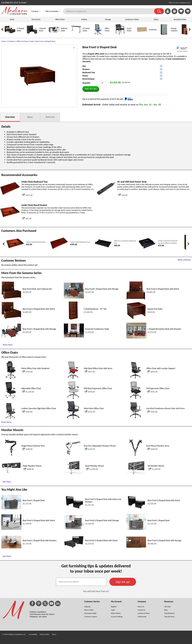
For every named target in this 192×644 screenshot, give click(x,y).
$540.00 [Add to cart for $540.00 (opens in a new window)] (27, 412)
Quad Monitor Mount (95, 466)
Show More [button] (6, 422)
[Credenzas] (142, 34)
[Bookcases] (186, 34)
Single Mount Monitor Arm (33, 446)
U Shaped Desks (20, 30)
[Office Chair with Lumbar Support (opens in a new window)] (136, 379)
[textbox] (81, 582)
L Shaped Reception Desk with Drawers (164, 329)
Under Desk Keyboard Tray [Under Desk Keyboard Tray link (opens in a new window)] (80, 242)
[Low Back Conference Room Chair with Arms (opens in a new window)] (136, 419)
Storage (108, 19)
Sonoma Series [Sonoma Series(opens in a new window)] (182, 51)
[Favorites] (181, 13)
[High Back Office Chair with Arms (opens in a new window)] (73, 379)
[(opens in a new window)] (182, 48)
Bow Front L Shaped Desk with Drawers (40, 540)
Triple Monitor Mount (32, 466)
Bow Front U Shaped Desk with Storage (102, 520)
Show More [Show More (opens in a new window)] (8, 345)
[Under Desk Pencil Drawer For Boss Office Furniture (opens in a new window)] (147, 249)
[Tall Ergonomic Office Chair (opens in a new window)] (136, 399)
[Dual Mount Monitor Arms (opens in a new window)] (136, 456)
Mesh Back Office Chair (94, 408)
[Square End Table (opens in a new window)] (136, 319)
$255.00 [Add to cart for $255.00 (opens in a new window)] (89, 449)
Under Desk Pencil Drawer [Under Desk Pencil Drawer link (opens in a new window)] (36, 242)
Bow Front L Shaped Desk (34, 500)
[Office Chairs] (98, 34)
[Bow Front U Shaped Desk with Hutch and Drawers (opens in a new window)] (74, 509)
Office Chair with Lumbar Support (161, 368)
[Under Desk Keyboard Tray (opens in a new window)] (10, 194)
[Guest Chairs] (120, 34)
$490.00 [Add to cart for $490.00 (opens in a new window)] (89, 392)
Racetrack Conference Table (97, 329)
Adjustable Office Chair (31, 388)
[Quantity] (104, 83)
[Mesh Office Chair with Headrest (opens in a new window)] (11, 379)
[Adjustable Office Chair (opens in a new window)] (11, 399)
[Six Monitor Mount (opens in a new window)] (136, 474)
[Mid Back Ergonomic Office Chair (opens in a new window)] (73, 399)
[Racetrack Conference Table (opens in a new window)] (74, 337)
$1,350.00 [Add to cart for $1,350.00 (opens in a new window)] (154, 469)
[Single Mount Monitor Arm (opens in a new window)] (11, 456)
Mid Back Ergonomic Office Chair (98, 388)
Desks (12, 19)
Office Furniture (23, 41)
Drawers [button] (86, 69)
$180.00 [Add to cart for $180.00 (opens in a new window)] (27, 449)
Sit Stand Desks (86, 30)
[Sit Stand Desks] (76, 34)
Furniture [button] (36, 12)
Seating (84, 19)
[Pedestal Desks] (54, 34)
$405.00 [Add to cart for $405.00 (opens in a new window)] (152, 372)
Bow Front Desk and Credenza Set (37, 289)
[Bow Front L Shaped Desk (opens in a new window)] (11, 509)
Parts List (50, 117)
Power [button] (85, 76)
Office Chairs (60, 19)
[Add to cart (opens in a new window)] (27, 195)
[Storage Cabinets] (164, 34)
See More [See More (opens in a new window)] (7, 482)
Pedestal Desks (64, 30)
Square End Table (155, 309)
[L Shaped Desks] (32, 34)
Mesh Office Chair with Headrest (35, 368)
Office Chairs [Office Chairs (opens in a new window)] (10, 352)
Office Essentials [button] (53, 12)
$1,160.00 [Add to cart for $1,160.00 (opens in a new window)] (28, 392)
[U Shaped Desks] (10, 34)
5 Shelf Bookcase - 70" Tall (95, 309)
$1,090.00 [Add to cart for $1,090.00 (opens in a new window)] (92, 469)
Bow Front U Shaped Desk (45, 41)
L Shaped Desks (42, 30)
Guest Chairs (129, 30)
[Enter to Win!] (174, 13)
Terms (54, 634)
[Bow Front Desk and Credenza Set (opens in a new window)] (11, 299)
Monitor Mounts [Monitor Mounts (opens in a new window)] (12, 430)
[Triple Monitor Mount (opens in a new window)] (11, 472)
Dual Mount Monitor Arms (158, 446)
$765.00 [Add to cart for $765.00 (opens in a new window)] (27, 372)
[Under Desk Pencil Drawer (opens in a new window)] (10, 217)
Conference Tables (132, 19)
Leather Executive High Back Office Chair (39, 408)
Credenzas (153, 30)
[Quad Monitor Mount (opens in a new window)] (74, 474)
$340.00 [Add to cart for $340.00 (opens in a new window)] (152, 449)
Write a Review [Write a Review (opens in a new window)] (184, 260)
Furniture (11, 41)
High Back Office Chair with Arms (98, 368)
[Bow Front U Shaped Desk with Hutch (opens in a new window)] (136, 299)
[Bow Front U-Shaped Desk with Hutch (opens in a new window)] (74, 548)
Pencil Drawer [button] (89, 79)
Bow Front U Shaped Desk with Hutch (163, 289)
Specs (30, 117)
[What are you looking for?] (110, 11)
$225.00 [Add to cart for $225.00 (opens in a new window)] (89, 412)
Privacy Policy (45, 634)
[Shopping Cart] (188, 11)
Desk (32, 41)
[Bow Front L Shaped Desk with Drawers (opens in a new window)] (11, 548)
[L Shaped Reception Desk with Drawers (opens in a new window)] (136, 338)
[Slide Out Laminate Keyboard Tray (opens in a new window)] (103, 247)
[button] (159, 11)
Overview (10, 117)
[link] (188, 11)
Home (4, 41)
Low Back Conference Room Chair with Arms (165, 408)
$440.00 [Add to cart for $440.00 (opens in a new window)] (152, 412)
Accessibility (33, 634)
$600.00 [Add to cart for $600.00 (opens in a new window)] (28, 469)
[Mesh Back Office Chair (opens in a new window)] (73, 419)
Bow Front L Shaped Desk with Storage (102, 289)
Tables (156, 19)
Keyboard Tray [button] (89, 72)
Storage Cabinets (174, 30)
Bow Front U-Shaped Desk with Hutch (101, 540)
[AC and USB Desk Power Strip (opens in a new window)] (106, 194)
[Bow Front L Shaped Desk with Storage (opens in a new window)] (74, 298)
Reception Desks (180, 19)
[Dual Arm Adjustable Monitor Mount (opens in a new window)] (73, 456)
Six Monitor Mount (156, 466)
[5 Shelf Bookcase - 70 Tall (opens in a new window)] (73, 319)
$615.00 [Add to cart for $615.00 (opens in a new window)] (89, 372)
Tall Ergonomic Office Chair (158, 388)
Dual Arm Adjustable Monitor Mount (100, 446)
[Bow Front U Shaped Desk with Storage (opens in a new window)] (74, 528)
